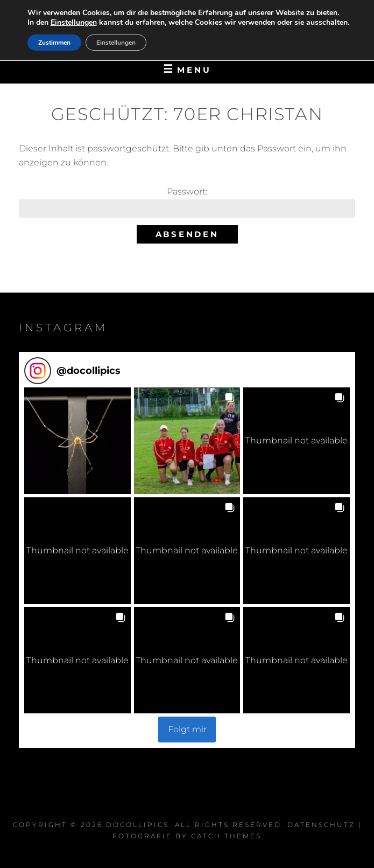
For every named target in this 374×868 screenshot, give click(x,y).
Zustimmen (54, 43)
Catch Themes (226, 836)
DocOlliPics (137, 825)
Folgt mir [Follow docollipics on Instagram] (187, 729)
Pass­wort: (187, 202)
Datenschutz (321, 825)
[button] (77, 441)
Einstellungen (74, 23)
